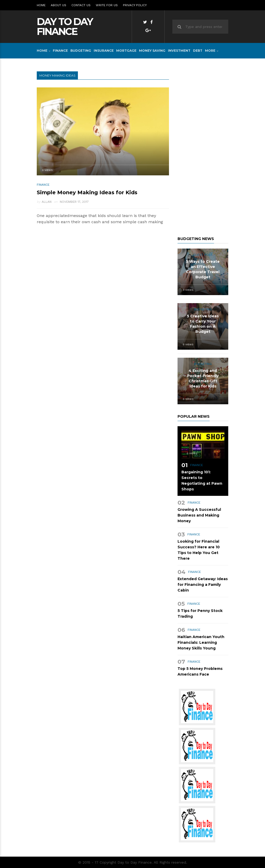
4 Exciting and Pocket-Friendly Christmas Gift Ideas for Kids (203, 378)
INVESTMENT (179, 51)
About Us (58, 5)
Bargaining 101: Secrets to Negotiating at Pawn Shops (202, 481)
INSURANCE (104, 51)
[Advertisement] (203, 149)
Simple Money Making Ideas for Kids (87, 192)
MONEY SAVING (152, 51)
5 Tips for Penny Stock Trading (200, 613)
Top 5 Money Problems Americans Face (200, 671)
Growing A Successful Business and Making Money (199, 515)
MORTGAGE (126, 51)
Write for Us (107, 5)
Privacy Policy (135, 5)
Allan (47, 202)
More (210, 51)
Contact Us (81, 5)
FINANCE (60, 51)
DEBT (198, 51)
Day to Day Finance (65, 27)
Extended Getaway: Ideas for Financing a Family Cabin (203, 585)
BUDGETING (81, 51)
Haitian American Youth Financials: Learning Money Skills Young (201, 642)
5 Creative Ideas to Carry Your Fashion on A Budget (203, 324)
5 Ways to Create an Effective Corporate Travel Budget (203, 269)
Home (41, 5)
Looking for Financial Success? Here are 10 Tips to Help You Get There (199, 550)
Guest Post (203, 255)
